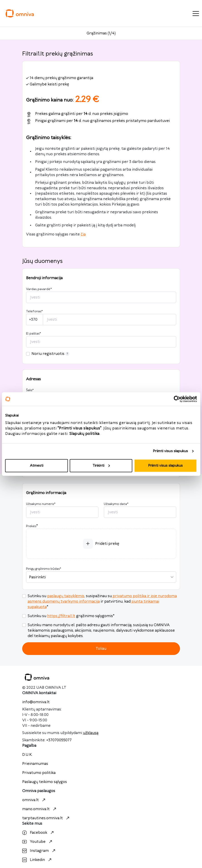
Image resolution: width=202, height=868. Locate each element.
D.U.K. (27, 755)
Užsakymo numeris (41, 504)
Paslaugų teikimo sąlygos (45, 782)
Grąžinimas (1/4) (101, 33)
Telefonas (34, 311)
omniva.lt (34, 800)
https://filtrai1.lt (61, 616)
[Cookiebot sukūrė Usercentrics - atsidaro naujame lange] (177, 399)
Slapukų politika (84, 434)
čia (83, 234)
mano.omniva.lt (40, 809)
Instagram (39, 851)
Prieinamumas (35, 764)
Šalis (30, 390)
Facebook (39, 833)
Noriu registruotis (50, 354)
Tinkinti (101, 465)
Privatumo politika (39, 773)
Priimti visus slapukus (170, 451)
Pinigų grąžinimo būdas (44, 569)
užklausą (91, 733)
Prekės (31, 526)
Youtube (38, 842)
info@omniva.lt (36, 702)
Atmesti (37, 465)
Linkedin (37, 860)
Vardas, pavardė (39, 289)
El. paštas (33, 334)
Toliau (101, 649)
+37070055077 (59, 740)
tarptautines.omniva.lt (46, 818)
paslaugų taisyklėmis (66, 596)
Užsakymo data (116, 504)
